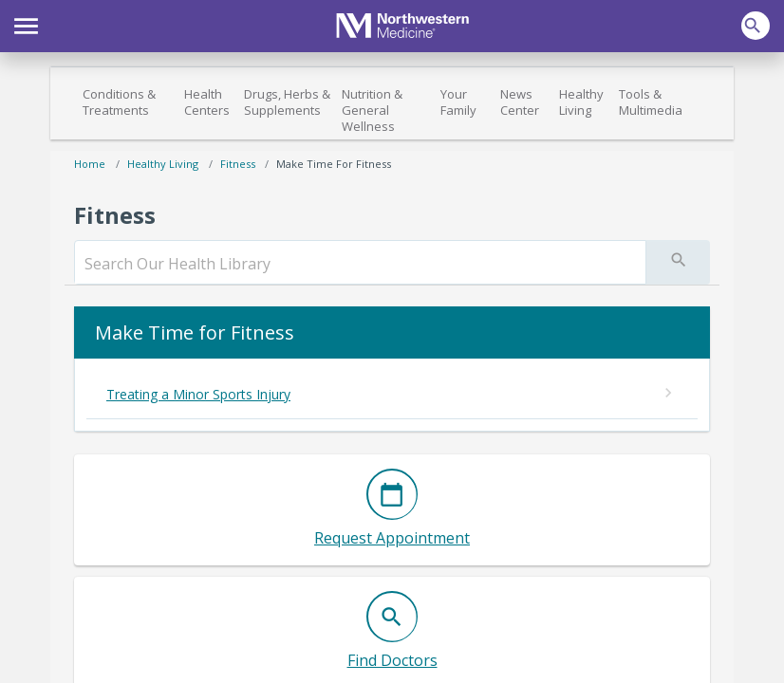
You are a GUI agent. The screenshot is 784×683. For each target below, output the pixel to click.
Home (90, 164)
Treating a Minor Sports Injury (198, 394)
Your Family (458, 102)
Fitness (238, 164)
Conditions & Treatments (119, 102)
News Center (520, 102)
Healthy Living (581, 102)
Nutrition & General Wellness (372, 110)
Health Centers (207, 102)
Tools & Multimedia (651, 102)
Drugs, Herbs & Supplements (287, 102)
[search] (360, 264)
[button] (26, 24)
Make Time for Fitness (334, 164)
